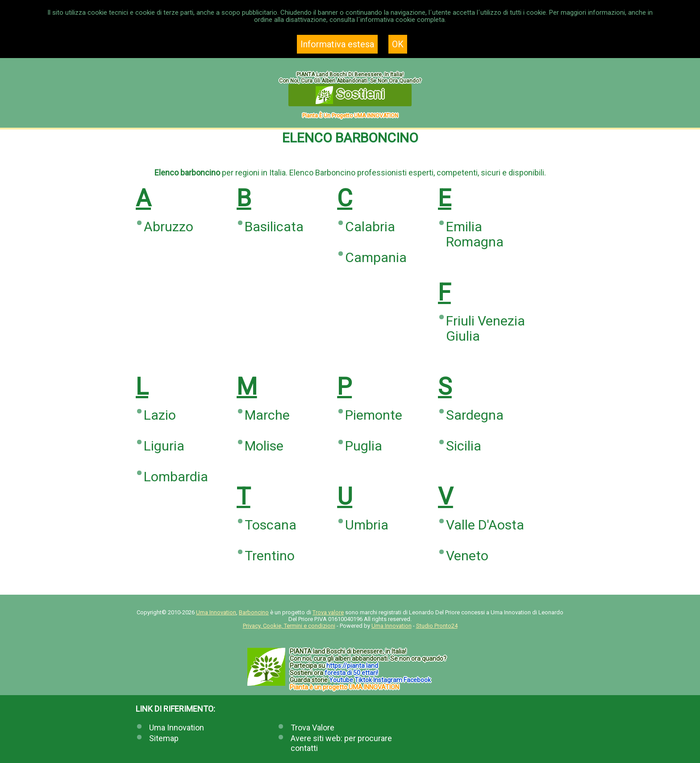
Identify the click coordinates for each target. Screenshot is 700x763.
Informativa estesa (337, 44)
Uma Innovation (216, 612)
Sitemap (164, 738)
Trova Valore (312, 728)
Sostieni (350, 95)
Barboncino (254, 612)
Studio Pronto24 (437, 626)
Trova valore (328, 612)
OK (398, 44)
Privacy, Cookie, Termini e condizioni (289, 626)
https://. (352, 666)
